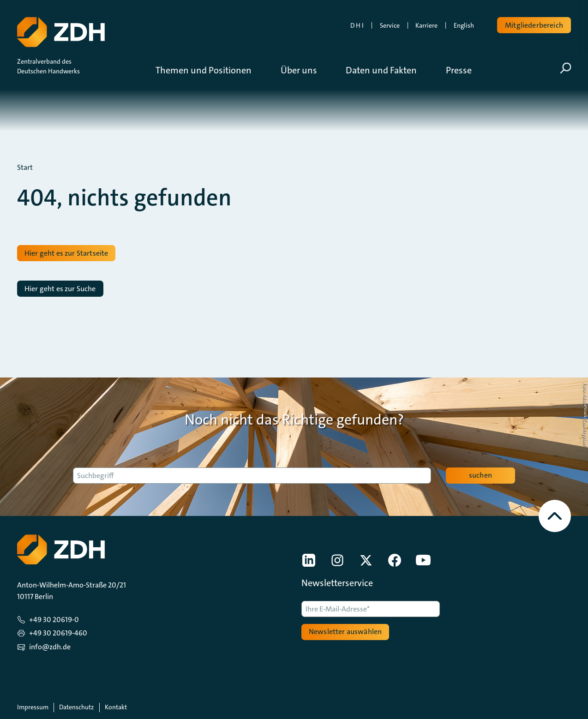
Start (25, 168)
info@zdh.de (50, 647)
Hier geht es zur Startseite (66, 253)
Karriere (426, 25)
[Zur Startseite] (60, 30)
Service (390, 25)
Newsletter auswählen (345, 632)
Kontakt (116, 707)
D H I (357, 25)
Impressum (33, 707)
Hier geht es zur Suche (60, 289)
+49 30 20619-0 (54, 620)
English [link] (464, 25)
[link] (309, 560)
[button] (210, 70)
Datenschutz (76, 707)
